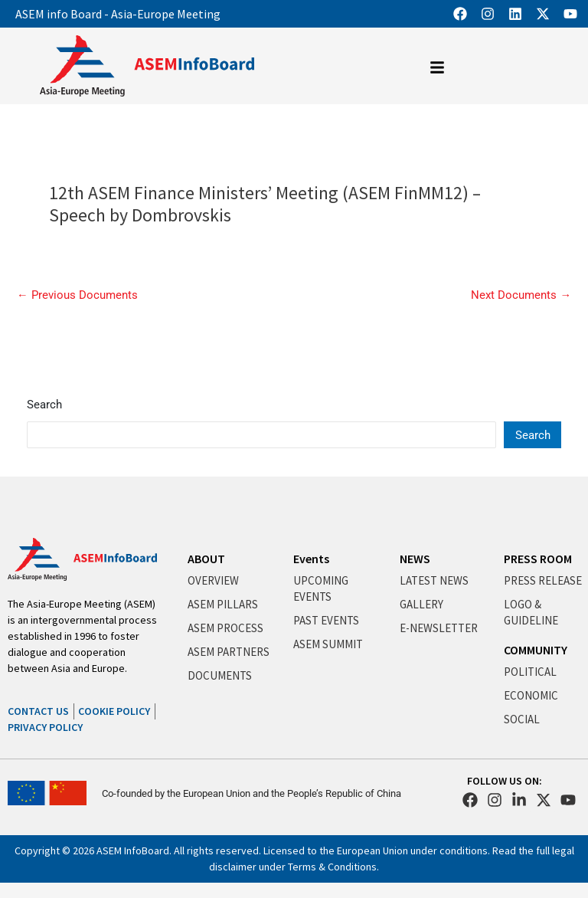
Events (311, 559)
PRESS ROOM (538, 559)
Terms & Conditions (332, 867)
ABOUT (206, 559)
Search (44, 405)
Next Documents (521, 295)
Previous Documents (77, 295)
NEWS (415, 559)
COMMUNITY (536, 650)
